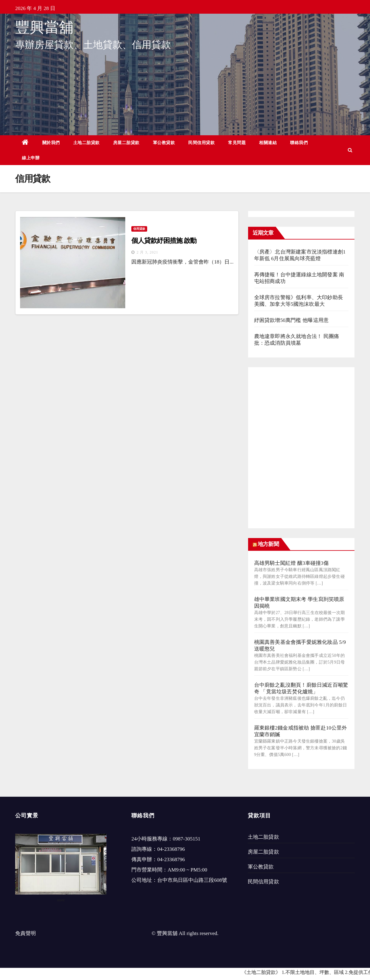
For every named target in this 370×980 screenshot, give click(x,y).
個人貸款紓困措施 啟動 (164, 241)
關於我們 (51, 143)
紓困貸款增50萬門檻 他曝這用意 (291, 320)
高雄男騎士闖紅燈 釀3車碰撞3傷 (291, 563)
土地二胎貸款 (86, 143)
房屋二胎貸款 (126, 143)
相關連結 (268, 143)
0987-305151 (187, 839)
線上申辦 (31, 158)
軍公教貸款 (164, 143)
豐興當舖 (44, 27)
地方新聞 (268, 544)
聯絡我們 (299, 143)
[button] (350, 150)
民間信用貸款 (201, 143)
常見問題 (237, 143)
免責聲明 (26, 933)
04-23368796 (171, 849)
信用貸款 (139, 229)
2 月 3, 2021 (147, 252)
